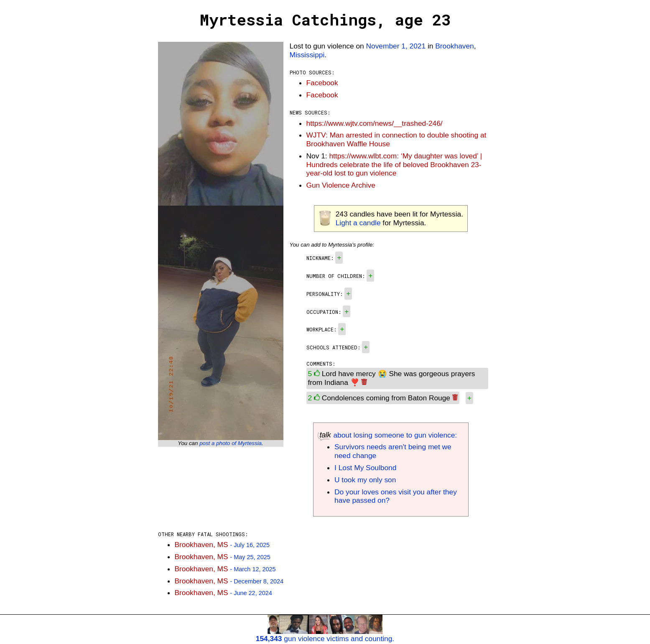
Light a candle (358, 223)
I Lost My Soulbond (365, 468)
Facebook (322, 83)
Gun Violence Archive (341, 185)
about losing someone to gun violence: (387, 435)
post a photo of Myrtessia (231, 443)
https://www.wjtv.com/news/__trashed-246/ (375, 123)
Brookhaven (454, 46)
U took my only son (365, 480)
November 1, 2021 (396, 46)
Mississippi (307, 55)
